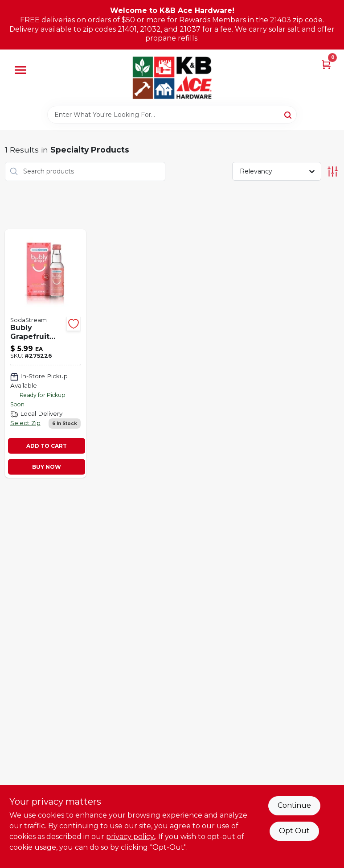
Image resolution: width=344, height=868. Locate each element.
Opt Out (294, 831)
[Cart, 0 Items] (326, 64)
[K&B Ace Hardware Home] (172, 78)
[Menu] (20, 70)
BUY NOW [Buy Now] (47, 467)
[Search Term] (172, 115)
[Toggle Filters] (333, 172)
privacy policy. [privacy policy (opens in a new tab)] (131, 837)
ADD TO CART (47, 446)
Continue (294, 805)
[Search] (289, 114)
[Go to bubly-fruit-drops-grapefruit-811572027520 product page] (46, 354)
